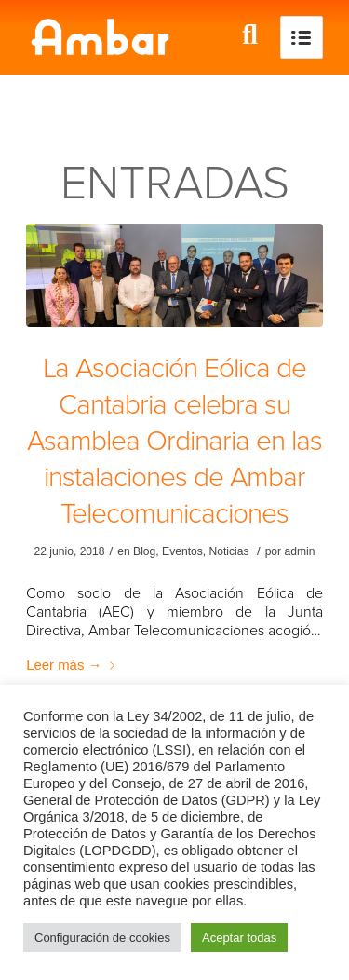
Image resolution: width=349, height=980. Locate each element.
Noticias (229, 551)
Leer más (74, 665)
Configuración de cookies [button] (102, 938)
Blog (144, 551)
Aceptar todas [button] (239, 938)
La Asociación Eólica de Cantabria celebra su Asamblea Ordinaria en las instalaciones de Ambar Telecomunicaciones (174, 441)
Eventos (182, 551)
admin (299, 551)
